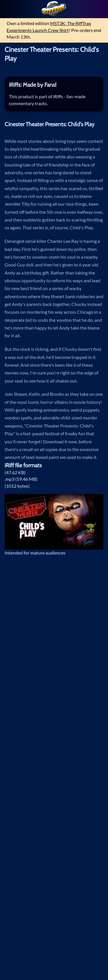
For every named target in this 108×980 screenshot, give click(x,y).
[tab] (54, 85)
